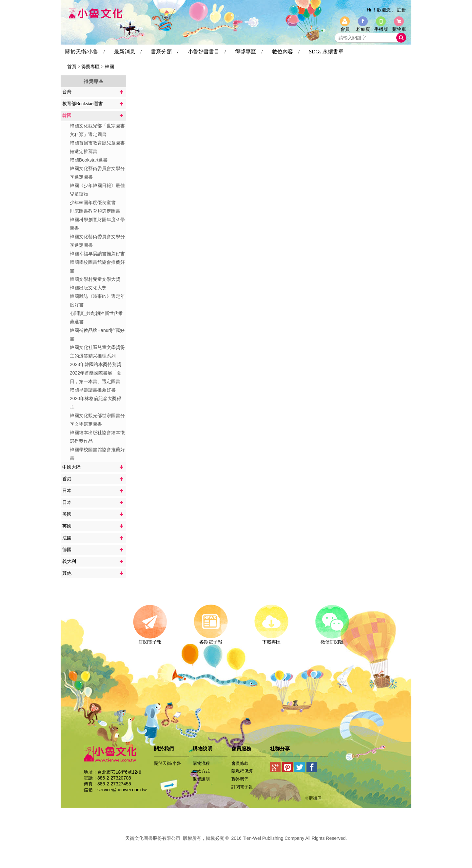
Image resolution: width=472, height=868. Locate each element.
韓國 (109, 67)
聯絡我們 (240, 779)
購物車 (399, 29)
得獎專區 (90, 67)
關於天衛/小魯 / (85, 52)
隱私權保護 (242, 771)
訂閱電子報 (150, 640)
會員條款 (240, 763)
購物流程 (201, 763)
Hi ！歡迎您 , (380, 10)
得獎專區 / (249, 52)
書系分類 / (165, 52)
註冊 (402, 10)
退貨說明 (201, 779)
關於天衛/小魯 (167, 763)
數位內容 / (286, 52)
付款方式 (201, 771)
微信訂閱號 (332, 640)
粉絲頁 (363, 29)
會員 (345, 29)
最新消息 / (128, 52)
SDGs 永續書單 (326, 52)
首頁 (72, 67)
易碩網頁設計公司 (236, 845)
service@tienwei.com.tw (122, 790)
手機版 (381, 29)
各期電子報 (211, 640)
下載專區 (271, 640)
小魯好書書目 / (207, 52)
